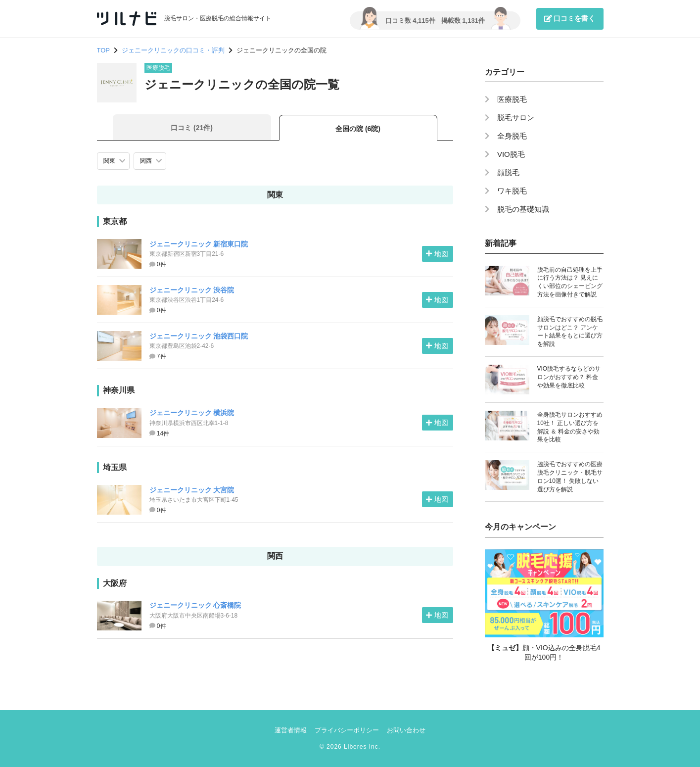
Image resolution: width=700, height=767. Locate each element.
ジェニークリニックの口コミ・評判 (173, 50)
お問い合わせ (406, 730)
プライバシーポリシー (347, 730)
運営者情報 (291, 730)
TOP (104, 50)
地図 (437, 254)
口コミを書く (570, 18)
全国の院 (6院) (358, 129)
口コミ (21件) (192, 128)
